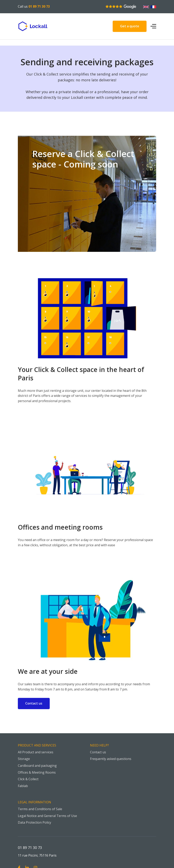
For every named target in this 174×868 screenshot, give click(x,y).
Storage (24, 759)
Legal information (34, 802)
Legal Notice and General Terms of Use (47, 816)
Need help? (99, 745)
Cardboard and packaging (37, 766)
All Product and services (36, 752)
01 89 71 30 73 (39, 6)
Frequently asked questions (111, 759)
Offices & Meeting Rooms (37, 772)
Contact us (34, 703)
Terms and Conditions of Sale (40, 809)
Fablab (23, 786)
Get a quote (130, 26)
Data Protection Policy (34, 822)
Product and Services (37, 745)
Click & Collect (28, 779)
